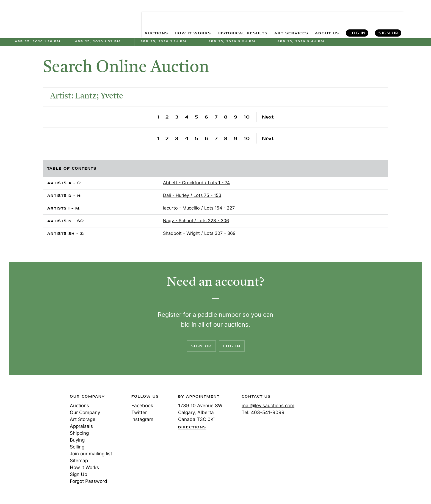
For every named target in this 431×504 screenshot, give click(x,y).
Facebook (142, 406)
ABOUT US (325, 17)
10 (247, 117)
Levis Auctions (44, 17)
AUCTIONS (133, 17)
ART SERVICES (285, 17)
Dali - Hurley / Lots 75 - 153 (192, 195)
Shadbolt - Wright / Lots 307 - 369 (199, 233)
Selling (77, 447)
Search (416, 16)
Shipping (79, 433)
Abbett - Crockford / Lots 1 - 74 (196, 183)
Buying (77, 440)
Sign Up (389, 17)
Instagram (142, 419)
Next (268, 117)
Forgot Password (89, 481)
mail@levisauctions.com (268, 406)
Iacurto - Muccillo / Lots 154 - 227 (199, 208)
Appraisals (81, 426)
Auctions (79, 406)
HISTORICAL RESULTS (230, 17)
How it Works (84, 467)
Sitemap (79, 461)
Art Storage (83, 419)
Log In (357, 17)
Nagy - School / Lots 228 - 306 (196, 221)
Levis (33, 416)
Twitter (139, 412)
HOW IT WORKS (174, 17)
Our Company (85, 412)
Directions (192, 428)
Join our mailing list (91, 454)
